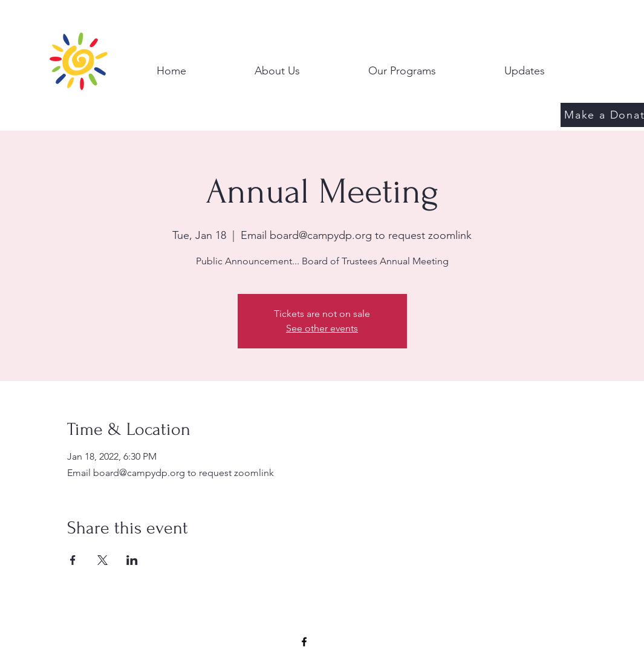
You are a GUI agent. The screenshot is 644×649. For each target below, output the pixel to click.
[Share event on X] (102, 560)
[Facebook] (304, 642)
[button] (278, 66)
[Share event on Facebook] (73, 560)
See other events (322, 328)
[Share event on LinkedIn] (132, 560)
